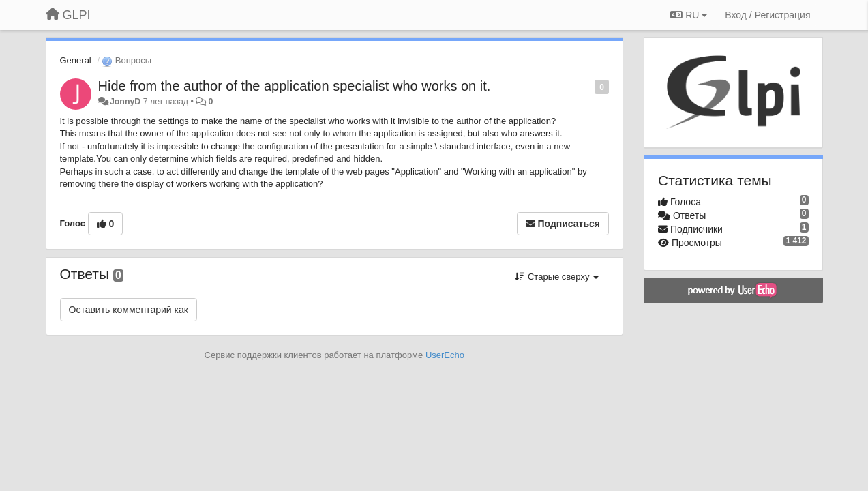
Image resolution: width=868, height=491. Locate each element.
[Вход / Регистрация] (767, 15)
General (76, 60)
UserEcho (445, 355)
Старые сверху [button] (557, 277)
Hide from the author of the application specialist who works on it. (295, 86)
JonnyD (125, 102)
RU (689, 15)
